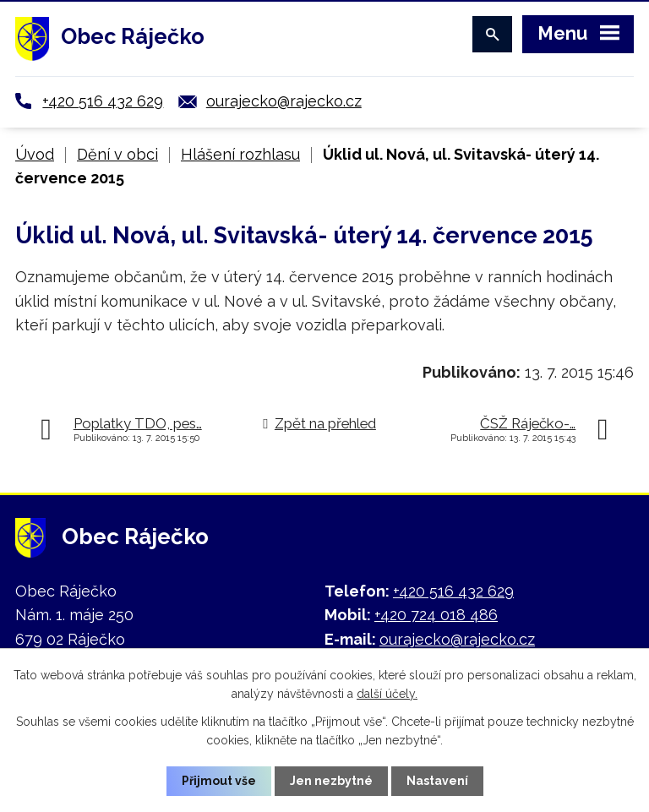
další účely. (387, 694)
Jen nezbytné (331, 781)
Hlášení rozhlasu (240, 154)
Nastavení (437, 781)
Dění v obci (117, 154)
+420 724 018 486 (436, 615)
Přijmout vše (219, 781)
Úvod (35, 154)
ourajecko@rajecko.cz (284, 101)
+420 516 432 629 (103, 101)
